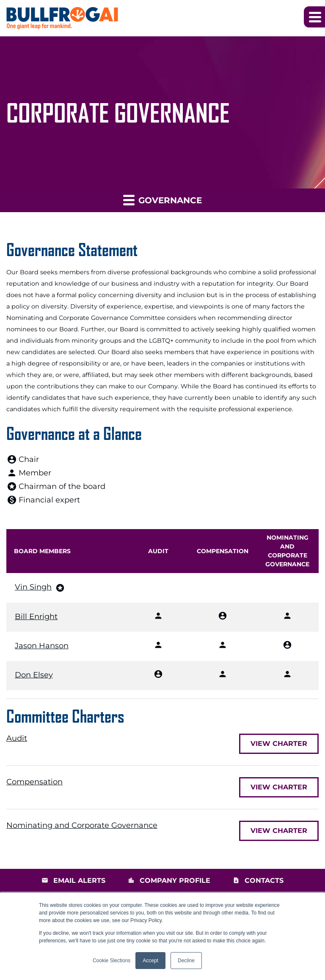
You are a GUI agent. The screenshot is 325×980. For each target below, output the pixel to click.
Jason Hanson (42, 646)
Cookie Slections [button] (112, 961)
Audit (17, 738)
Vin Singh (33, 587)
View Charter (279, 744)
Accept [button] (150, 961)
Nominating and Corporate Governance (82, 825)
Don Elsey (34, 675)
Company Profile (175, 880)
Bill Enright (36, 617)
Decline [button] (186, 961)
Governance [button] (162, 200)
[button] (314, 17)
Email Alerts (79, 880)
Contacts (264, 880)
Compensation (34, 782)
